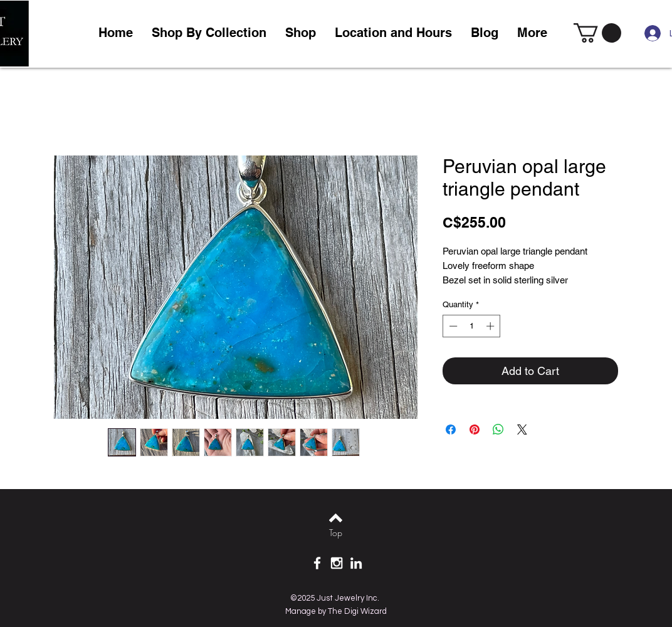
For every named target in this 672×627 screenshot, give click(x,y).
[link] (597, 33)
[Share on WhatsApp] (498, 429)
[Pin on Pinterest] (475, 429)
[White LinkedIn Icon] (356, 563)
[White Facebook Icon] (317, 563)
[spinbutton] (472, 326)
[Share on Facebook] (451, 429)
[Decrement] (452, 326)
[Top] (336, 533)
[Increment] (491, 326)
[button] (301, 33)
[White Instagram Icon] (337, 563)
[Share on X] (522, 429)
